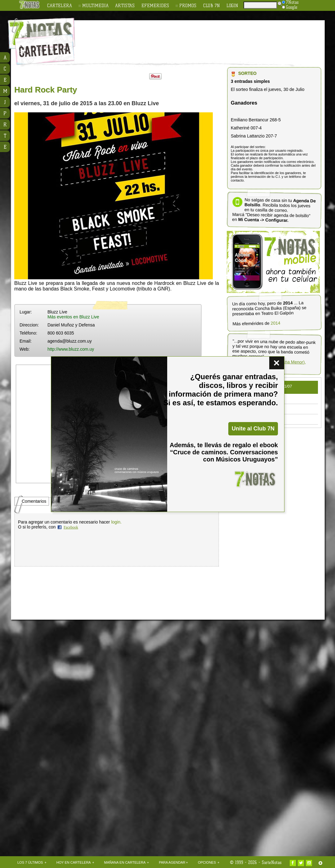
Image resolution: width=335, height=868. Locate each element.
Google (290, 7)
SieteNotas (272, 862)
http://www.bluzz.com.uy (71, 349)
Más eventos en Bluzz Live (73, 317)
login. (116, 522)
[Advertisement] (208, 38)
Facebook (71, 527)
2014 (275, 323)
